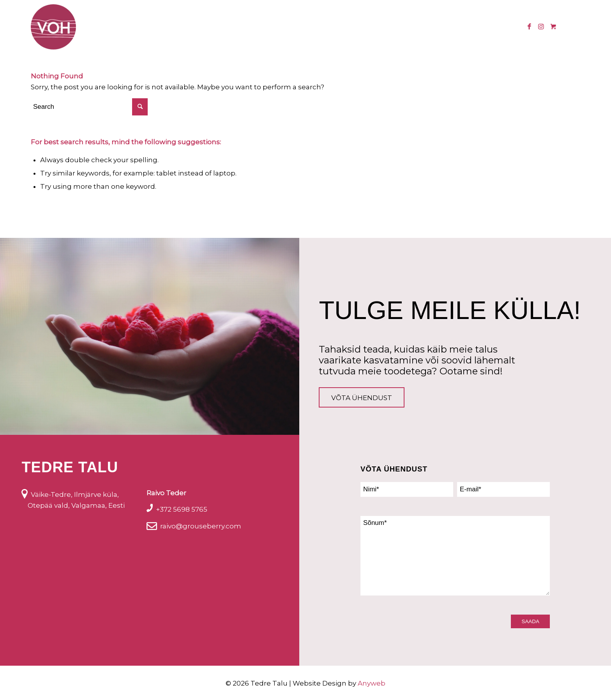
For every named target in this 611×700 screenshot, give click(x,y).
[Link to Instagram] (541, 27)
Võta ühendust (362, 398)
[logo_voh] (53, 27)
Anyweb (372, 683)
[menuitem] (185, 27)
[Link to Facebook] (529, 27)
